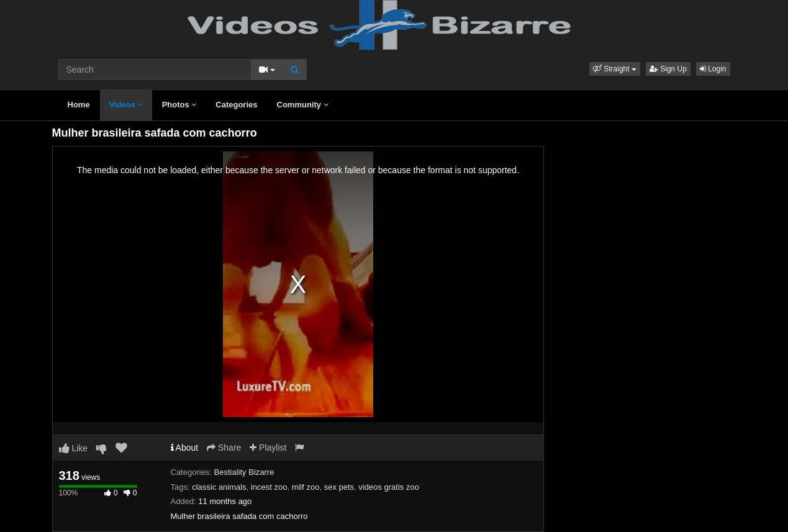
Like (74, 448)
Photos (179, 105)
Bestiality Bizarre (244, 472)
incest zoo (269, 487)
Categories (236, 105)
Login (713, 69)
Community (303, 105)
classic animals (219, 487)
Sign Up (668, 69)
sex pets (339, 487)
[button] (615, 69)
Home (79, 105)
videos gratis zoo (389, 487)
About (185, 448)
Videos (126, 105)
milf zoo (306, 487)
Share (224, 448)
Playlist (268, 448)
